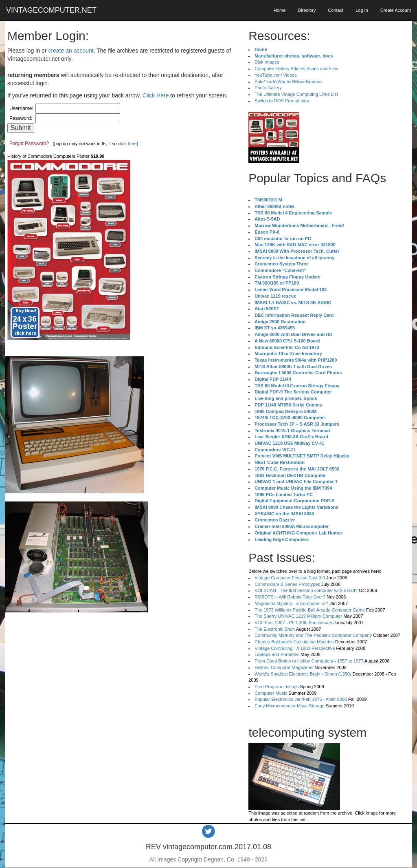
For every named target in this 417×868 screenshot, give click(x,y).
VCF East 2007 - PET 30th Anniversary (293, 623)
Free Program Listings (277, 687)
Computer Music (271, 693)
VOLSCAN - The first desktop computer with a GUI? (306, 590)
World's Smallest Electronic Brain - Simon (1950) (303, 674)
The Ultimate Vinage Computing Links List (296, 94)
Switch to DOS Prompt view (282, 101)
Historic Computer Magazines (284, 667)
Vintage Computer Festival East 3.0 (290, 578)
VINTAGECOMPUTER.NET (51, 10)
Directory (307, 10)
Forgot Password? (29, 144)
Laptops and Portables (277, 654)
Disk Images (267, 62)
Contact (336, 10)
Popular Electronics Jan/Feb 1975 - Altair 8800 (301, 699)
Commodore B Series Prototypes (287, 584)
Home (280, 10)
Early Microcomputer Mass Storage (290, 706)
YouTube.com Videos (276, 75)
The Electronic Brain (275, 629)
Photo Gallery (268, 88)
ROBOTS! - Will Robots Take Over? (290, 597)
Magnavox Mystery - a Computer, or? (291, 603)
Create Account (396, 10)
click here (127, 144)
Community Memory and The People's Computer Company (313, 635)
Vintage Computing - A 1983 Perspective (295, 648)
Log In (362, 10)
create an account (71, 51)
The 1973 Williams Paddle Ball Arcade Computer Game (310, 610)
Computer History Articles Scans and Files (296, 68)
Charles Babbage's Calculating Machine (294, 642)
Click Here (156, 95)
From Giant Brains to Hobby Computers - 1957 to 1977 (309, 661)
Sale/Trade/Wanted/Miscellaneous (289, 82)
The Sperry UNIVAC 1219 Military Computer (298, 616)
